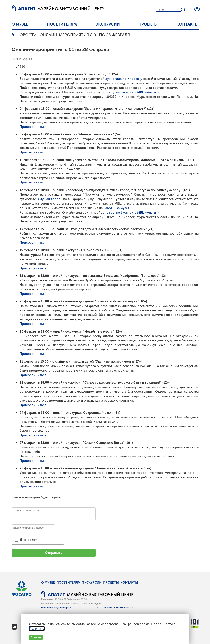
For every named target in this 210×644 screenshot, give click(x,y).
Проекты (148, 24)
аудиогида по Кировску (124, 79)
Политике (37, 628)
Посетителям (62, 24)
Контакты (187, 24)
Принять (36, 637)
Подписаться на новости (114, 608)
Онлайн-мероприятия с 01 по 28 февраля (85, 35)
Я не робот (28, 540)
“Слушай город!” (50, 199)
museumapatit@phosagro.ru (57, 608)
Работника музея (116, 208)
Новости (27, 35)
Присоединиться (33, 127)
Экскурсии (108, 24)
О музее (20, 24)
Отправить (53, 553)
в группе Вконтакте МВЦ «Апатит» (133, 92)
